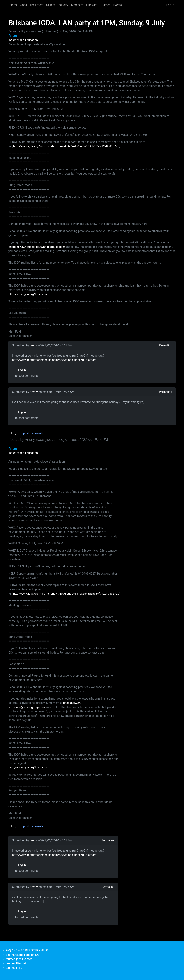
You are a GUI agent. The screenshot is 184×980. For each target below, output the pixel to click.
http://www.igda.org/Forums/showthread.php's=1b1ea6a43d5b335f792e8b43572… (66, 146)
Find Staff (92, 5)
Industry (63, 5)
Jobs (24, 5)
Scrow (34, 392)
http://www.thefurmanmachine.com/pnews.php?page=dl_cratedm (54, 360)
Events (117, 5)
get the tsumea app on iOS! (23, 955)
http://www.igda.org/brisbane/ (28, 294)
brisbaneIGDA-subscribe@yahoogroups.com (37, 247)
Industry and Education (23, 40)
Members (77, 5)
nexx (33, 345)
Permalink (165, 345)
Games (106, 5)
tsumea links (14, 968)
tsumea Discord (16, 963)
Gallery (51, 5)
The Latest (36, 5)
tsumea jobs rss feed (19, 959)
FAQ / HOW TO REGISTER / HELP (27, 950)
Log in (170, 5)
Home (14, 5)
